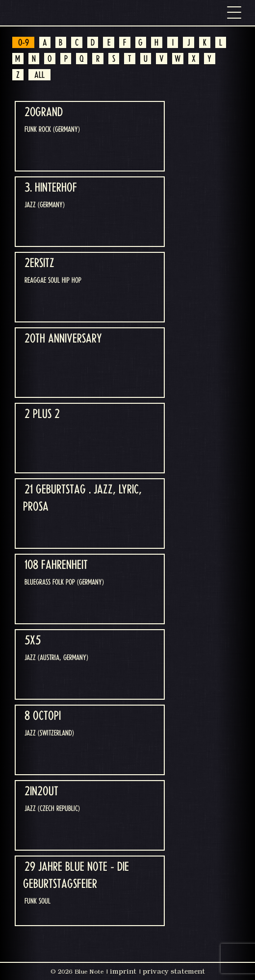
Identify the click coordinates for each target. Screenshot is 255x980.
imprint (123, 971)
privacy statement (174, 971)
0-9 (24, 43)
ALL (39, 75)
